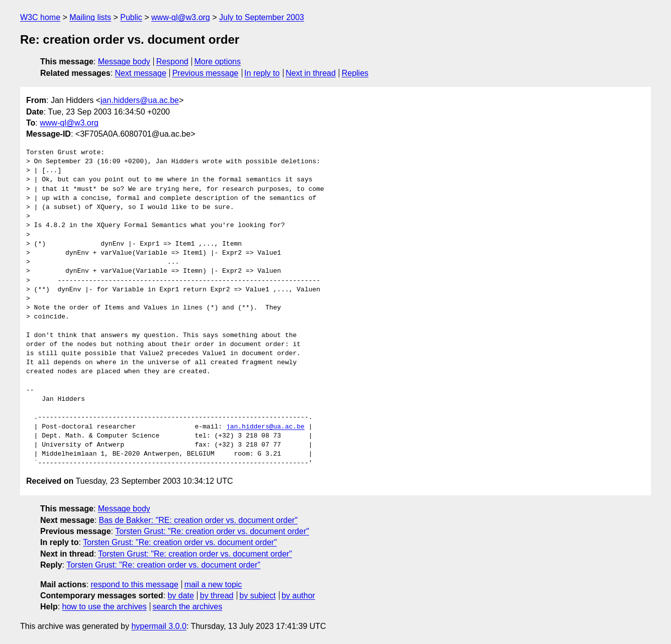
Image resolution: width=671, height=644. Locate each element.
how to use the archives (105, 607)
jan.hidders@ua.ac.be (140, 100)
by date (180, 596)
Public (131, 17)
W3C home (40, 17)
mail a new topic (213, 584)
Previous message (206, 73)
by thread (217, 596)
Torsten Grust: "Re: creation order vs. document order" (212, 531)
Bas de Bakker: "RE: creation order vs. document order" (199, 520)
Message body (124, 62)
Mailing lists (90, 17)
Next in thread (311, 73)
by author (298, 596)
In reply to (262, 73)
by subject (257, 596)
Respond (172, 62)
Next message (141, 73)
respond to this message (134, 584)
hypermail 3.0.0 (159, 626)
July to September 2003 (262, 17)
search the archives (188, 607)
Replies (355, 73)
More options (218, 62)
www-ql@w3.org (181, 17)
